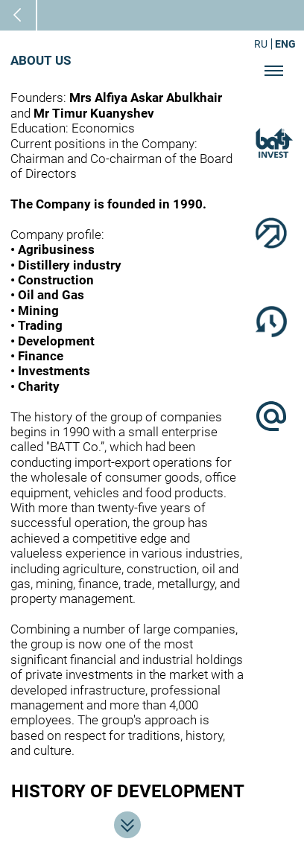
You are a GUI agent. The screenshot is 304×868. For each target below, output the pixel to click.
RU (261, 44)
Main (29, 15)
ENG (285, 44)
